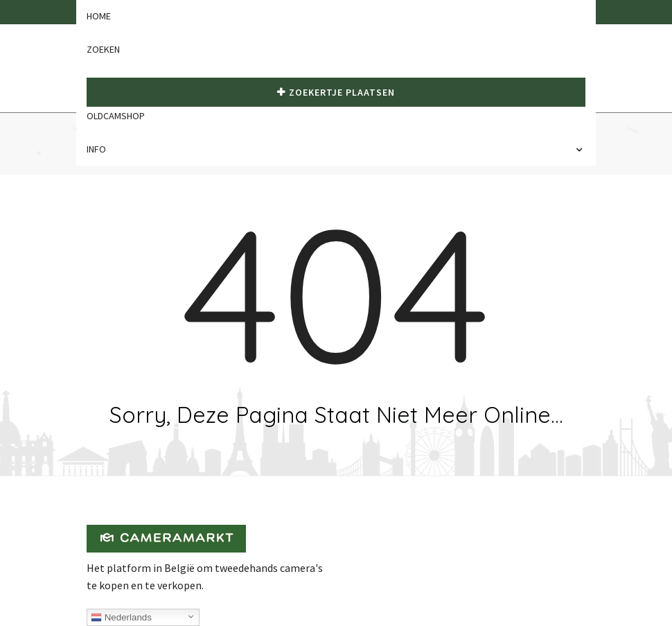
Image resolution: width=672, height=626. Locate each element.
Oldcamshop (116, 116)
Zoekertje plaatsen (336, 92)
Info (100, 149)
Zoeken (103, 49)
